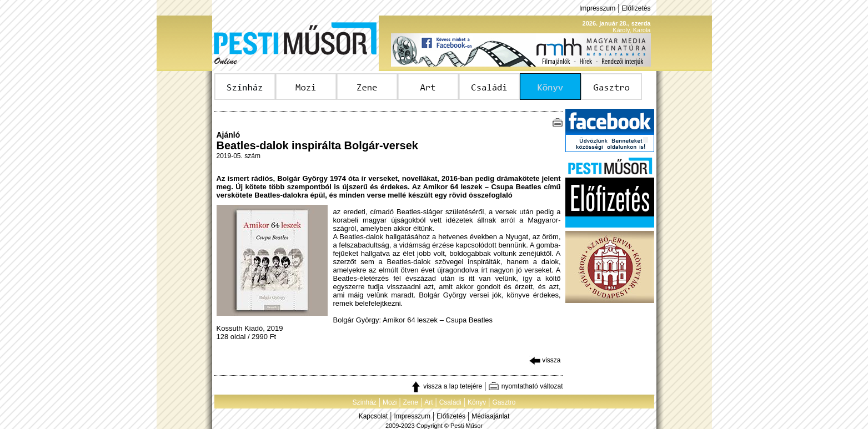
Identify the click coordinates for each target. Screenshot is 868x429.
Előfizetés (636, 8)
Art (428, 402)
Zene (411, 402)
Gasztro (504, 402)
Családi (450, 402)
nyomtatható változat (525, 386)
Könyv (477, 402)
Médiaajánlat (490, 416)
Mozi (390, 402)
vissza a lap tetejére (446, 386)
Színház (364, 402)
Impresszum (597, 8)
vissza (545, 360)
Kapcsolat (373, 416)
